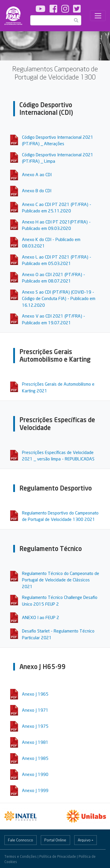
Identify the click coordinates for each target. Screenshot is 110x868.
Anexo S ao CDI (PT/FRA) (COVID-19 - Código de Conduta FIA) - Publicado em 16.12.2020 (59, 298)
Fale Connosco (21, 840)
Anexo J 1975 (35, 726)
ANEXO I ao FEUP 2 (41, 617)
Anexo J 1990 (35, 774)
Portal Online (55, 840)
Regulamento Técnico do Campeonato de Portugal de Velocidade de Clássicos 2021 (61, 580)
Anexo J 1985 (35, 758)
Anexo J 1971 (35, 710)
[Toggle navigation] (98, 16)
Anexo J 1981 (35, 742)
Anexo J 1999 (35, 790)
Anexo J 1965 (35, 694)
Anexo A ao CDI (37, 174)
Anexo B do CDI (37, 190)
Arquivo (84, 840)
